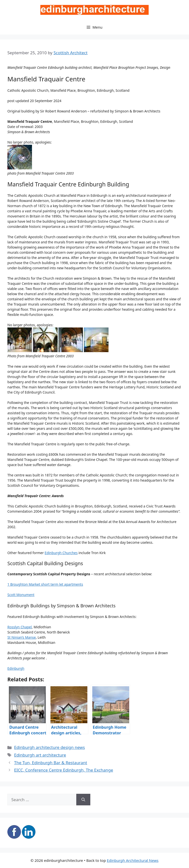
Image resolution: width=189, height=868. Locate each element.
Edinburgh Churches (61, 553)
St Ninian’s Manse (22, 637)
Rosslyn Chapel (20, 627)
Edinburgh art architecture (40, 755)
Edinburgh (16, 668)
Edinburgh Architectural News (133, 860)
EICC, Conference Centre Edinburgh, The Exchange (63, 770)
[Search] (83, 800)
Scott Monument (21, 595)
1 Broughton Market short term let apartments (45, 584)
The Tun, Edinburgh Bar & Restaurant (51, 763)
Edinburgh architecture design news (49, 747)
